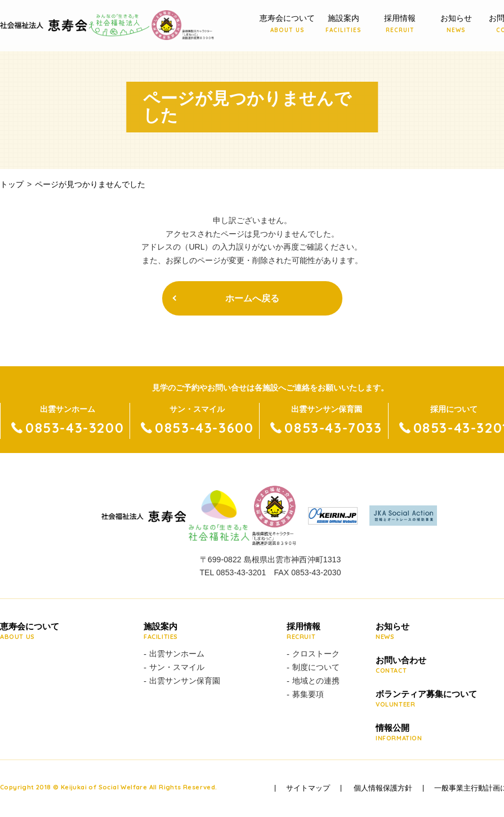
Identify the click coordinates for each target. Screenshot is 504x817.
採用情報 (400, 24)
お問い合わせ (426, 665)
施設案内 (344, 24)
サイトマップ (308, 788)
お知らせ (456, 24)
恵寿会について (287, 24)
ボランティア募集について (426, 699)
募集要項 (308, 694)
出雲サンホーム (177, 654)
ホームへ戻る (252, 298)
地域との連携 (316, 681)
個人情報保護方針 (383, 788)
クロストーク (316, 654)
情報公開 (426, 733)
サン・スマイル (177, 667)
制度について (316, 667)
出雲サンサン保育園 (185, 681)
